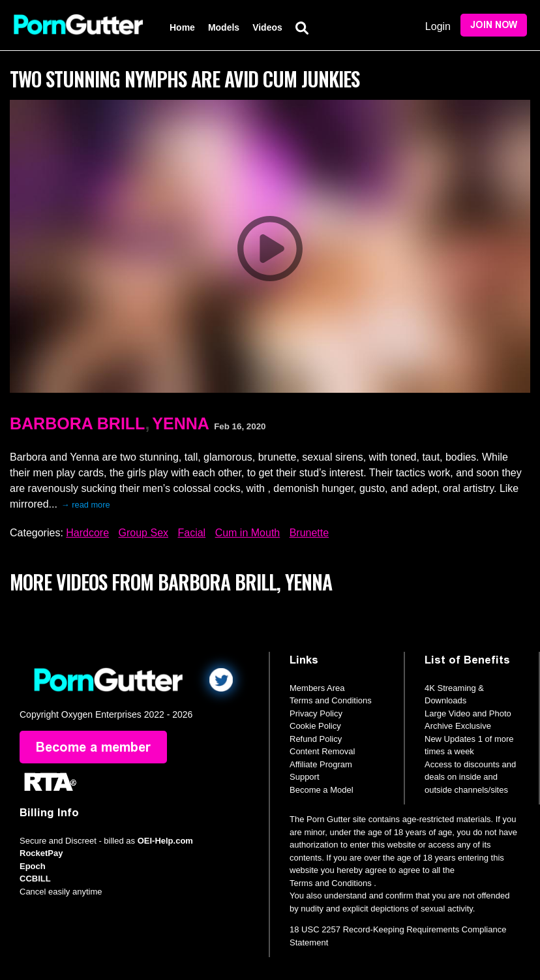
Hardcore (87, 533)
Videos (267, 27)
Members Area (317, 688)
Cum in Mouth (248, 533)
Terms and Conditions (331, 700)
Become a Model (322, 790)
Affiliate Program (321, 764)
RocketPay (41, 853)
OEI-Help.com (165, 841)
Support (305, 777)
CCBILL (35, 879)
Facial (191, 533)
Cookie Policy (315, 726)
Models (224, 27)
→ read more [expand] (86, 505)
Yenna (181, 423)
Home (182, 27)
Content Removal (322, 751)
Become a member (93, 747)
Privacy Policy (316, 713)
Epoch (33, 866)
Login (438, 26)
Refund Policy (316, 739)
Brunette (309, 533)
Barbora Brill (77, 423)
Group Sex (143, 533)
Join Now (494, 25)
